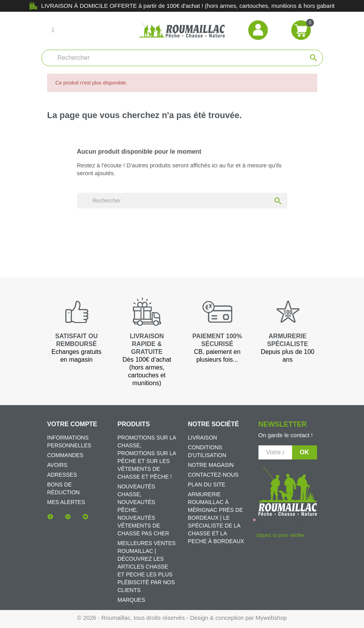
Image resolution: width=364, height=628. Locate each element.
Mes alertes (66, 502)
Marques (132, 600)
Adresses (62, 475)
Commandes (65, 455)
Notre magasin (211, 465)
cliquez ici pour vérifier (280, 535)
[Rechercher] (182, 58)
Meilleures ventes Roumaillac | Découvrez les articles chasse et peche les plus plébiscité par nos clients (147, 567)
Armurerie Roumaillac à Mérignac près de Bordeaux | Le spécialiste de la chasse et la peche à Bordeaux (216, 518)
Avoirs (57, 465)
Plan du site (207, 484)
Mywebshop (271, 618)
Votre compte (72, 424)
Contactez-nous (213, 475)
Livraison (203, 438)
